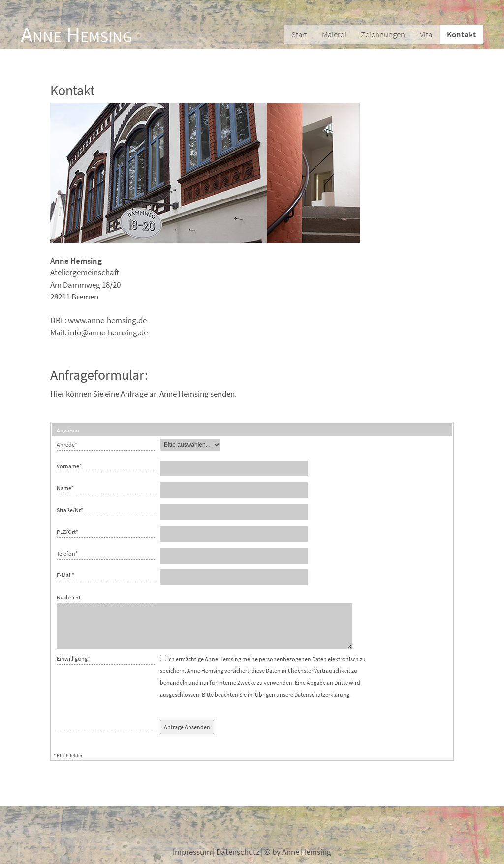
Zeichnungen (383, 34)
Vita (426, 34)
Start (299, 34)
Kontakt (461, 34)
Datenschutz (238, 852)
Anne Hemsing (77, 34)
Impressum (192, 852)
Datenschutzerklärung (322, 694)
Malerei (334, 34)
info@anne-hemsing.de (108, 332)
